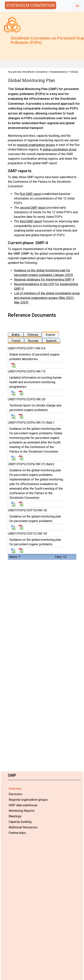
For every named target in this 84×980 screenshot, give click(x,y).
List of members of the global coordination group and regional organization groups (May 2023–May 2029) (47, 298)
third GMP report (31, 221)
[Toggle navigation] (77, 6)
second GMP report (33, 208)
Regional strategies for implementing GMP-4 (44, 280)
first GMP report (31, 194)
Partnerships (17, 833)
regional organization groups (36, 145)
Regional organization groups (28, 800)
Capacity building (20, 822)
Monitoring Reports (22, 811)
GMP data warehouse (23, 805)
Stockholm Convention (35, 72)
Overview (15, 789)
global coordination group (60, 149)
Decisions (15, 794)
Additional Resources (23, 827)
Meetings (15, 816)
